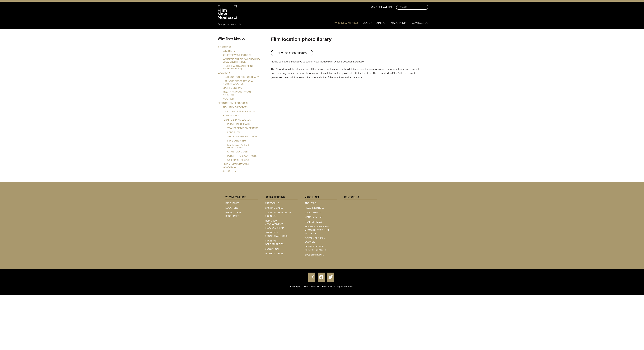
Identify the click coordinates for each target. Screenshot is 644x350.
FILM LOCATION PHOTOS (292, 53)
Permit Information (240, 124)
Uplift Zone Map (233, 88)
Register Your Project (237, 55)
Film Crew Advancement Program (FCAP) (238, 67)
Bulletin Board (314, 255)
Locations (224, 73)
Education (272, 249)
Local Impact (313, 213)
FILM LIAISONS (231, 116)
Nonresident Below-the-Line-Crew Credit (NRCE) (241, 61)
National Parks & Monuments (238, 146)
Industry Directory (235, 107)
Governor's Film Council (315, 240)
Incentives (225, 47)
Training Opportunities (274, 242)
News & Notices (315, 208)
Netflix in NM (313, 217)
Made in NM (399, 23)
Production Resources (233, 103)
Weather (228, 99)
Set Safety (229, 171)
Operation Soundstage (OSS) (276, 234)
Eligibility (229, 51)
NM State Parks (237, 141)
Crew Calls (272, 203)
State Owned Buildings (242, 137)
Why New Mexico (346, 23)
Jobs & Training (374, 23)
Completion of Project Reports (315, 248)
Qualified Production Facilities (237, 93)
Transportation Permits (243, 128)
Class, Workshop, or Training (278, 214)
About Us (311, 203)
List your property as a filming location (238, 82)
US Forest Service (239, 160)
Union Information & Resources (236, 166)
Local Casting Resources (239, 111)
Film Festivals (314, 222)
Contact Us (420, 23)
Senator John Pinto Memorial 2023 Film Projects (317, 230)
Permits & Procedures (237, 120)
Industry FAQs (274, 254)
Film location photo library (241, 77)
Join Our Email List (381, 7)
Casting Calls (274, 208)
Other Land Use (237, 152)
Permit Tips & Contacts (242, 156)
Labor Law (234, 132)
